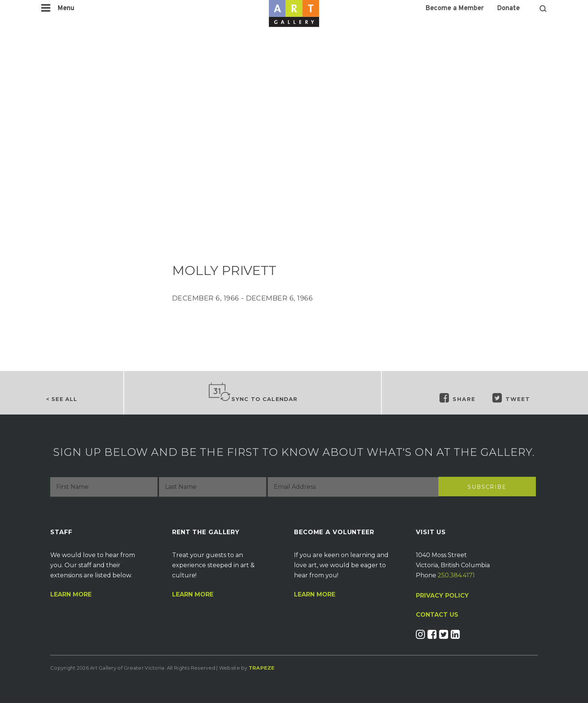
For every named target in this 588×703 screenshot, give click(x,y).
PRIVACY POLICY (442, 596)
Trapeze (262, 668)
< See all (62, 399)
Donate (508, 9)
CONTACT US (437, 615)
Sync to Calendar (253, 392)
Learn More (71, 595)
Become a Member (455, 9)
